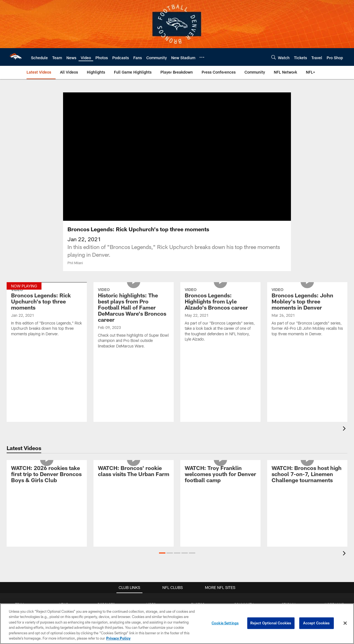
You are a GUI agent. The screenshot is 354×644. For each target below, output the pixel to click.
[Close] (345, 623)
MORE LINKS (334, 481)
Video (244, 558)
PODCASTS (106, 481)
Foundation (244, 517)
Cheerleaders (198, 517)
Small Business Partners (334, 549)
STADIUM (288, 481)
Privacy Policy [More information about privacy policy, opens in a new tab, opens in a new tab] (118, 638)
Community (198, 508)
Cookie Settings (225, 623)
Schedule (20, 490)
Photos (244, 549)
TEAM (19, 481)
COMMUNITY (244, 481)
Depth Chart (19, 508)
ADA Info (288, 535)
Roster (19, 499)
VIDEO (151, 481)
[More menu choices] (202, 57)
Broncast (106, 503)
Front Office (19, 526)
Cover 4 (64, 503)
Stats (20, 535)
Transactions (20, 558)
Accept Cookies (317, 623)
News (244, 540)
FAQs (334, 499)
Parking (288, 513)
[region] (177, 624)
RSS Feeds (334, 563)
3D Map (288, 503)
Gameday (198, 490)
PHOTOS (198, 481)
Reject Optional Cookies (271, 623)
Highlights (151, 490)
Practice (198, 499)
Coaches (19, 517)
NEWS (64, 481)
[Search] (274, 57)
